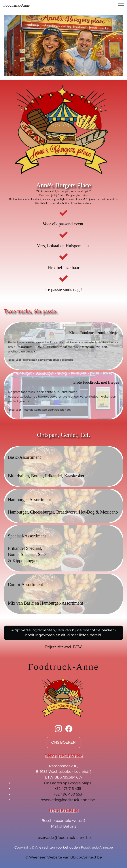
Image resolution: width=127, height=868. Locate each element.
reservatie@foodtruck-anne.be (68, 800)
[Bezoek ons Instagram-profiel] (58, 729)
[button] (121, 5)
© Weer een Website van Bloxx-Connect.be (64, 857)
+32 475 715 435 (68, 789)
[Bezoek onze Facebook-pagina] (69, 729)
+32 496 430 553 (68, 794)
